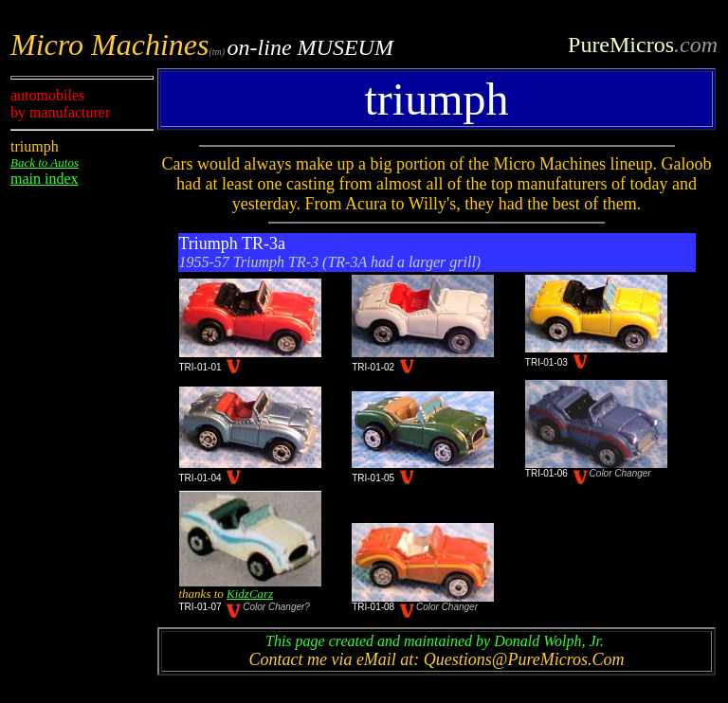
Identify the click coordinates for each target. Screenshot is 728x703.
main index (45, 179)
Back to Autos (45, 162)
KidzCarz (250, 594)
